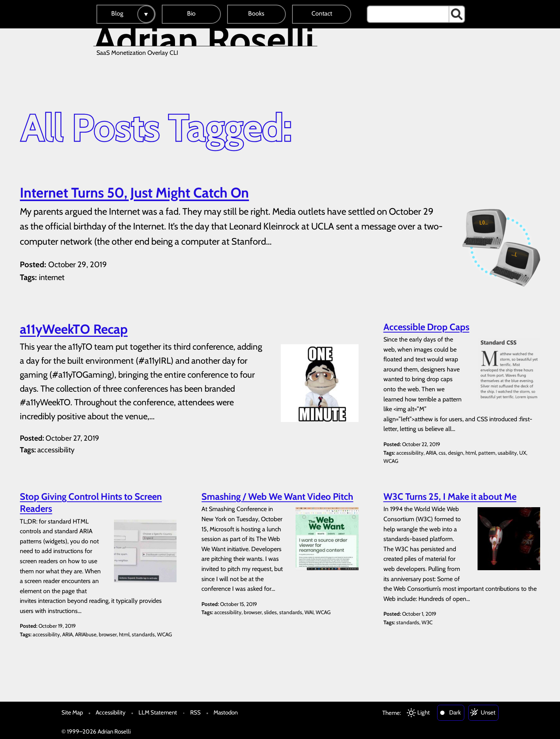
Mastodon (226, 712)
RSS (195, 712)
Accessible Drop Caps (426, 327)
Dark (455, 712)
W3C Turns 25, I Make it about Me (450, 496)
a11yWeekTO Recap (74, 329)
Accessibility (111, 712)
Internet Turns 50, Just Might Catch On (134, 193)
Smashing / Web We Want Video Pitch (277, 496)
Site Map (72, 712)
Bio (191, 13)
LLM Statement (158, 712)
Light (423, 712)
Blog (117, 13)
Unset (488, 712)
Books (256, 13)
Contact (322, 13)
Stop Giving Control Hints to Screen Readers (91, 503)
